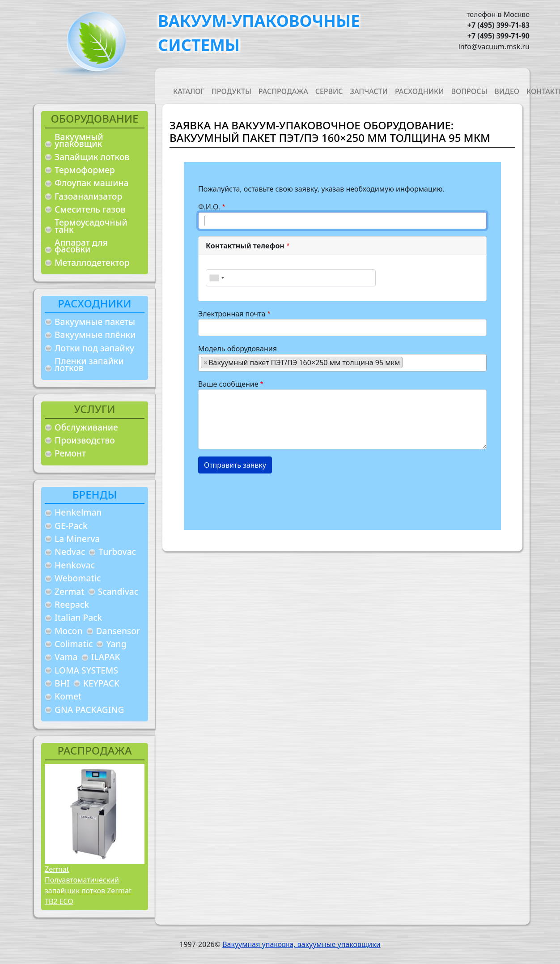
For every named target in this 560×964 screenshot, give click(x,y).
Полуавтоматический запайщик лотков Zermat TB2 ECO (88, 891)
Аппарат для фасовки (81, 246)
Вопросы (469, 91)
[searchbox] (407, 362)
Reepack (72, 604)
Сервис (329, 91)
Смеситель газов (90, 209)
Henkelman (78, 512)
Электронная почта (232, 314)
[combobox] (216, 278)
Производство (85, 440)
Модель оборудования (238, 349)
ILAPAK (106, 657)
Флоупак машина (92, 183)
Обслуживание (86, 427)
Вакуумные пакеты (95, 322)
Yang (116, 644)
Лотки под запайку (94, 348)
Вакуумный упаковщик (79, 140)
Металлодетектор (92, 262)
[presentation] (266, 498)
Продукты (231, 91)
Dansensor (118, 631)
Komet (68, 696)
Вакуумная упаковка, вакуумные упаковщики (301, 944)
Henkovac (75, 565)
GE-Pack (71, 526)
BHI (62, 683)
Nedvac (70, 552)
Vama (66, 657)
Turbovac (117, 552)
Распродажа (283, 91)
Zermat (70, 591)
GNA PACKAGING (89, 710)
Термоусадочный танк (91, 226)
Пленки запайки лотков (89, 365)
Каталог (189, 91)
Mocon (69, 631)
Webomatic (78, 578)
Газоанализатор (88, 196)
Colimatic (74, 644)
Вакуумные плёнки (95, 335)
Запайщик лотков (92, 157)
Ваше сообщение (228, 384)
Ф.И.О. (209, 207)
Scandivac (118, 591)
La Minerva (77, 539)
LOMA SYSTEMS (86, 670)
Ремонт (70, 453)
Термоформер (85, 170)
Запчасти (369, 91)
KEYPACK (101, 683)
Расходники (420, 91)
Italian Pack (78, 617)
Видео (507, 91)
